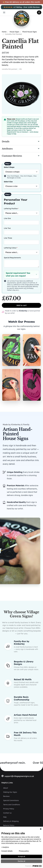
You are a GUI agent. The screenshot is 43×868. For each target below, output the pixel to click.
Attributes (7, 149)
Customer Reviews (12, 156)
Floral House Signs (30, 32)
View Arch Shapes (26, 176)
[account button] (33, 12)
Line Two (7, 228)
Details (6, 142)
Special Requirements (12, 258)
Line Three (8, 238)
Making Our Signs (10, 792)
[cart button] (39, 12)
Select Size (8, 182)
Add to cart (22, 305)
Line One (7, 218)
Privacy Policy (9, 809)
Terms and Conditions (12, 805)
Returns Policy (9, 825)
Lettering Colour (10, 248)
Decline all (22, 861)
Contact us (7, 813)
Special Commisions (11, 800)
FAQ (5, 817)
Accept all (22, 857)
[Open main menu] (4, 12)
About (6, 788)
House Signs (14, 32)
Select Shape (9, 167)
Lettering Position (11, 209)
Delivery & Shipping (11, 821)
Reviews (6, 796)
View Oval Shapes (13, 176)
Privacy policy (24, 851)
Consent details (7, 851)
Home (4, 32)
